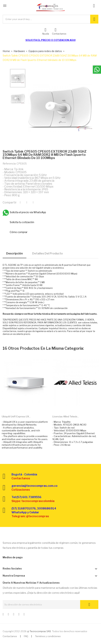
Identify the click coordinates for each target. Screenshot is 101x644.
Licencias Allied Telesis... (66, 416)
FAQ (26, 636)
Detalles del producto (47, 253)
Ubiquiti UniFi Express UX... (16, 416)
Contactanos (10, 636)
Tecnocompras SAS (40, 631)
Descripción (15, 253)
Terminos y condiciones (48, 636)
